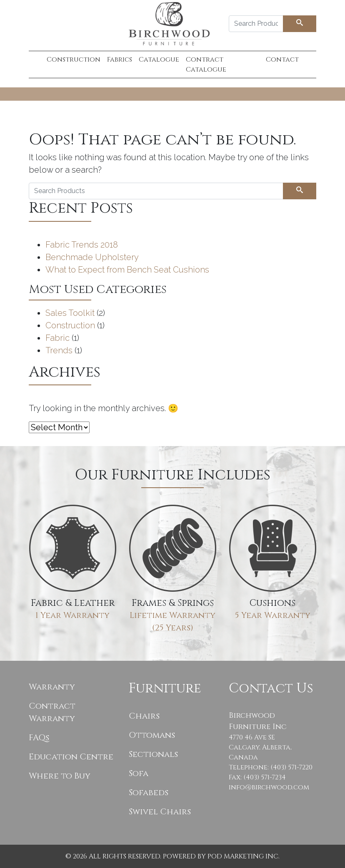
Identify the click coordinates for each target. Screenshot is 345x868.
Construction (74, 60)
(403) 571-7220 (291, 767)
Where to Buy (60, 776)
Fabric (57, 338)
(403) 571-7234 (265, 777)
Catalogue (159, 60)
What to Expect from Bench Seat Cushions (127, 270)
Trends (59, 350)
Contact (282, 60)
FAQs (39, 738)
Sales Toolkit (70, 313)
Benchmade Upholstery (92, 257)
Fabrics (120, 60)
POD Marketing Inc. (244, 856)
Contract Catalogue (206, 64)
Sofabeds (149, 792)
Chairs (144, 716)
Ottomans (152, 735)
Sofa (139, 773)
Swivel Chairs (160, 812)
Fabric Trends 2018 (82, 245)
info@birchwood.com (269, 787)
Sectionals (153, 754)
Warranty (52, 687)
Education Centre (71, 757)
